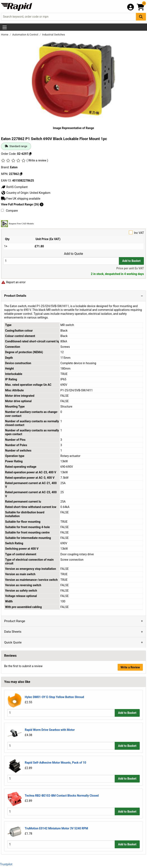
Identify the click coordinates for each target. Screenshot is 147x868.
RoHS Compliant (14, 187)
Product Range (15, 621)
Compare (9, 211)
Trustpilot (6, 864)
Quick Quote (13, 642)
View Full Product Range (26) (22, 204)
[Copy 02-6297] (30, 154)
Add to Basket (131, 261)
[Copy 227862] (21, 174)
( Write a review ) (37, 160)
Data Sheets (13, 632)
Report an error (13, 282)
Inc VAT (73, 233)
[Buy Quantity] (61, 261)
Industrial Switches (54, 35)
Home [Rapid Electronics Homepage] (5, 35)
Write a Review (130, 667)
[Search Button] (141, 17)
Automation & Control (26, 35)
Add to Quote (73, 254)
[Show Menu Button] (5, 27)
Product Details (15, 296)
